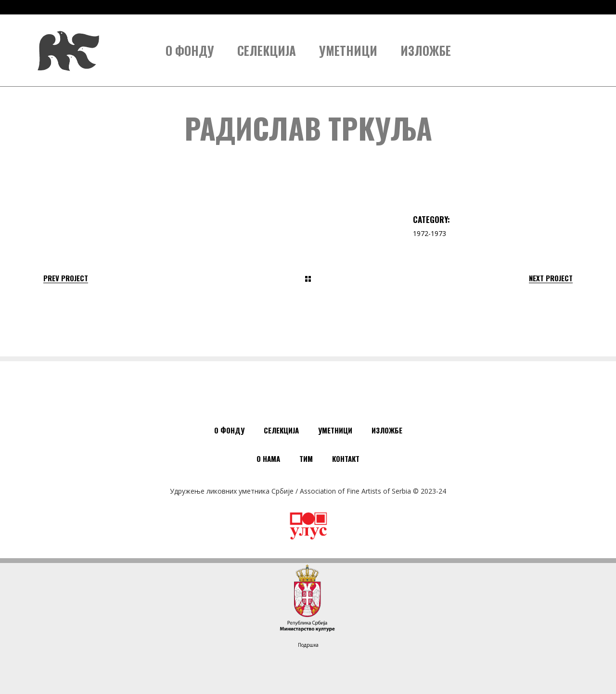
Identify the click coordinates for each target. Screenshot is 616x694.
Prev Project (66, 278)
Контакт (346, 458)
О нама (268, 458)
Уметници (335, 430)
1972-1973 (430, 233)
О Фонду (229, 430)
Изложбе (387, 430)
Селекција (281, 430)
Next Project (551, 278)
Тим (306, 458)
